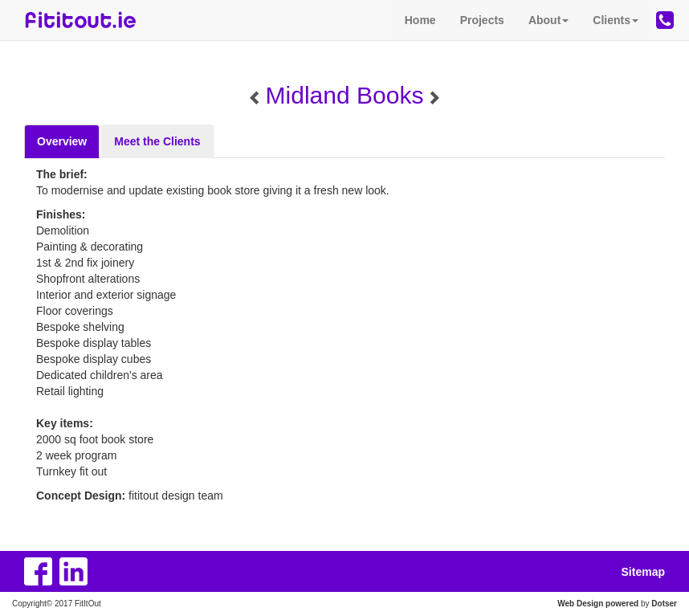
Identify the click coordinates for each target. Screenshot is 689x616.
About (548, 20)
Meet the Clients (157, 141)
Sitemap (643, 572)
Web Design (580, 604)
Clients (616, 20)
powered (622, 604)
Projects (482, 20)
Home (420, 20)
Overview (62, 141)
